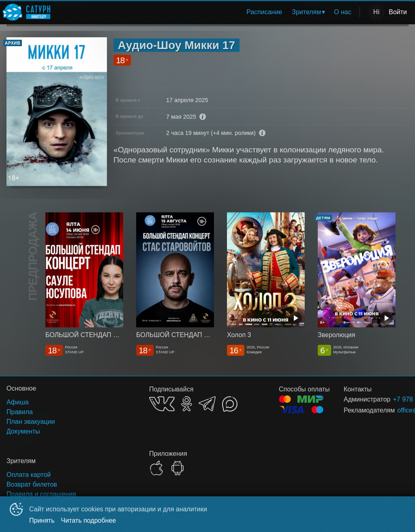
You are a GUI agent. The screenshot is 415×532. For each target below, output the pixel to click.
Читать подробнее (89, 520)
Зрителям (306, 12)
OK (187, 404)
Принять (42, 520)
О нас (343, 12)
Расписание (264, 12)
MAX (230, 404)
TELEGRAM (207, 404)
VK (162, 404)
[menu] (206, 12)
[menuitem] (264, 12)
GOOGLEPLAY (178, 468)
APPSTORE (156, 468)
